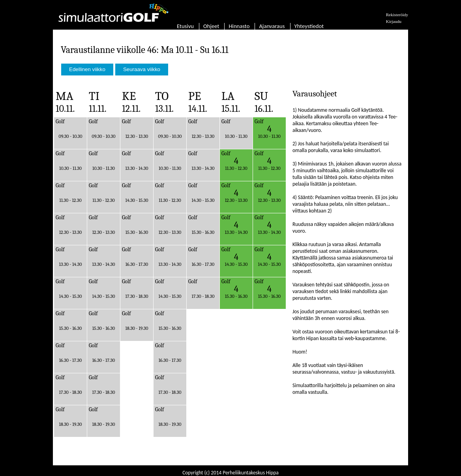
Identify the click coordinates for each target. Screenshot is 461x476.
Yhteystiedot (309, 26)
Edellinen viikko (87, 69)
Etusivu (185, 26)
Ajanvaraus (272, 26)
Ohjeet (211, 26)
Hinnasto (239, 26)
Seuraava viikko (142, 69)
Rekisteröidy (397, 15)
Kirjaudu (394, 21)
